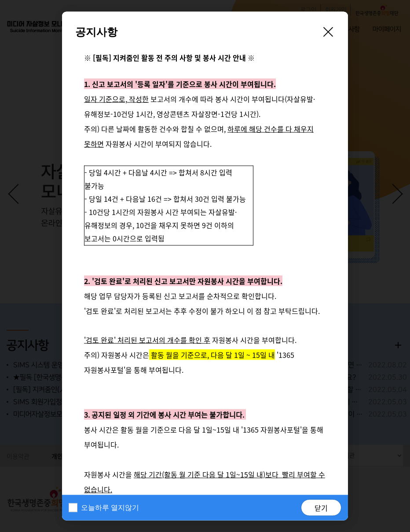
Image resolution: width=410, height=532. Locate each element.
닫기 (321, 508)
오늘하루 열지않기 (110, 508)
